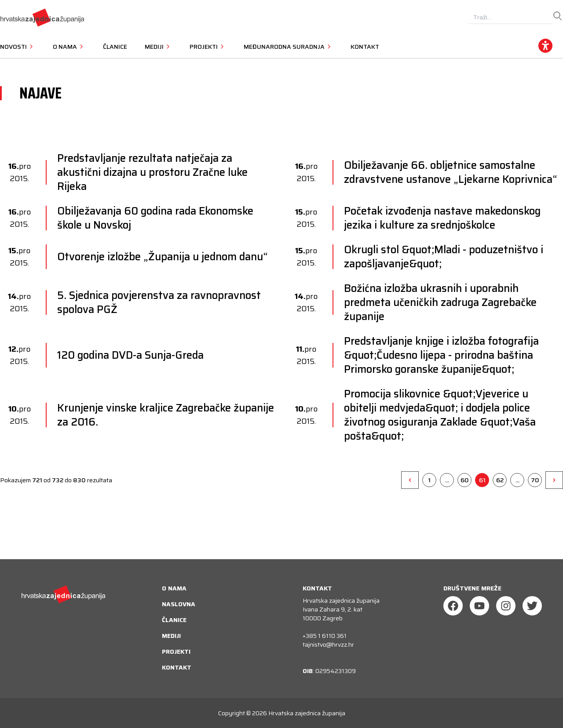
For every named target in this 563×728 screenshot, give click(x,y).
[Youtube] (479, 606)
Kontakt (365, 47)
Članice (115, 47)
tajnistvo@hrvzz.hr (328, 644)
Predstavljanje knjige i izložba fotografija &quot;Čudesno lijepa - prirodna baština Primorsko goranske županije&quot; (441, 355)
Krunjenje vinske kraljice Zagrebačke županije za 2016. (166, 415)
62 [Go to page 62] (500, 480)
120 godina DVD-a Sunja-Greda (130, 355)
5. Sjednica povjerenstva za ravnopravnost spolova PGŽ (159, 302)
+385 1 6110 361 (325, 636)
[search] (558, 16)
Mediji (171, 636)
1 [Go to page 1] (429, 480)
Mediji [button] (158, 47)
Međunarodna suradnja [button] (288, 47)
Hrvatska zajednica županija (307, 713)
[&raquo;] (554, 480)
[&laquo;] (410, 480)
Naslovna (179, 604)
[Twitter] (532, 606)
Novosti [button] (18, 47)
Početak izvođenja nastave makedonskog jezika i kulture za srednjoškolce (442, 218)
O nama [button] (69, 47)
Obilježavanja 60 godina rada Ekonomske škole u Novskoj (155, 218)
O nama (174, 588)
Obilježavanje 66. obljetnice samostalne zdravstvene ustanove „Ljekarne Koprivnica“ (451, 172)
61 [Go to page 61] (482, 480)
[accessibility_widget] (545, 46)
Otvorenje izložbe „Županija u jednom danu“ (163, 257)
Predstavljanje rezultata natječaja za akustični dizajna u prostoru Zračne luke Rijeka (152, 172)
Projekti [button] (208, 47)
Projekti (176, 652)
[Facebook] (453, 606)
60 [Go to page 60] (465, 480)
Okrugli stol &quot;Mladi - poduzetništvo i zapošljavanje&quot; (444, 257)
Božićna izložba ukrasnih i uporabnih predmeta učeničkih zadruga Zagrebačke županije (440, 302)
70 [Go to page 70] (535, 480)
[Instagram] (506, 606)
